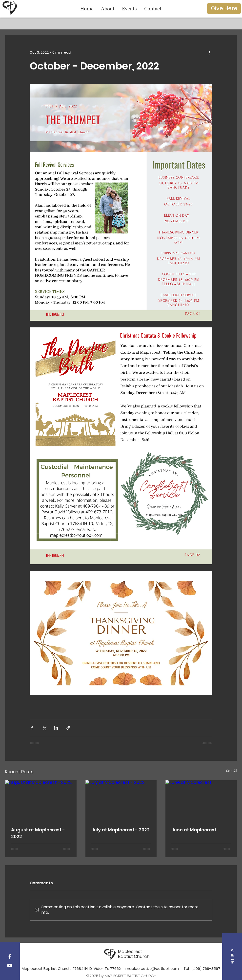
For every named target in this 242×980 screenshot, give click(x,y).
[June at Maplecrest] (201, 800)
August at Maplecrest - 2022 (38, 833)
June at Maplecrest (194, 830)
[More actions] (209, 52)
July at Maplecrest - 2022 (121, 830)
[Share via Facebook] (32, 728)
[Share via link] (68, 728)
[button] (232, 957)
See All (232, 771)
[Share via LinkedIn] (56, 728)
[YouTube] (10, 966)
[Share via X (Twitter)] (44, 728)
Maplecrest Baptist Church (134, 954)
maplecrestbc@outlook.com (152, 969)
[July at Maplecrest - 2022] (121, 800)
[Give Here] (224, 9)
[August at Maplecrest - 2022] (41, 800)
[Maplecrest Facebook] (10, 956)
